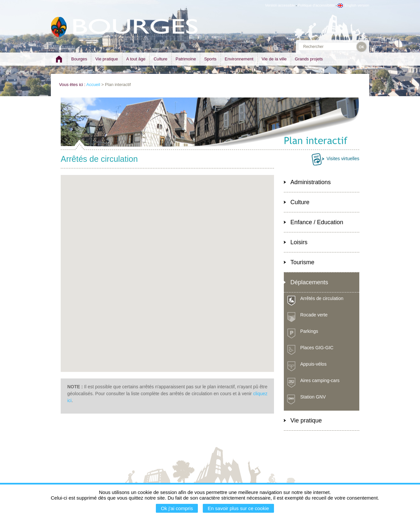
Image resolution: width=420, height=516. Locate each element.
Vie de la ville (274, 59)
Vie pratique (106, 59)
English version (353, 5)
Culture (160, 59)
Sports (210, 59)
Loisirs (299, 242)
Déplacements (309, 282)
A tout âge (136, 59)
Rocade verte (314, 315)
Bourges (79, 59)
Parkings (309, 331)
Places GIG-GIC (317, 348)
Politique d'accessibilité (316, 5)
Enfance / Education (317, 222)
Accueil (93, 85)
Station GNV (313, 397)
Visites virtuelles (343, 159)
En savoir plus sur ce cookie (238, 508)
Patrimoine (186, 59)
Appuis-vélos (313, 364)
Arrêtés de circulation (322, 298)
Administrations (311, 182)
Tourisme (302, 262)
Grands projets (309, 59)
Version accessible (280, 5)
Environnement (239, 59)
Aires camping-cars (320, 380)
